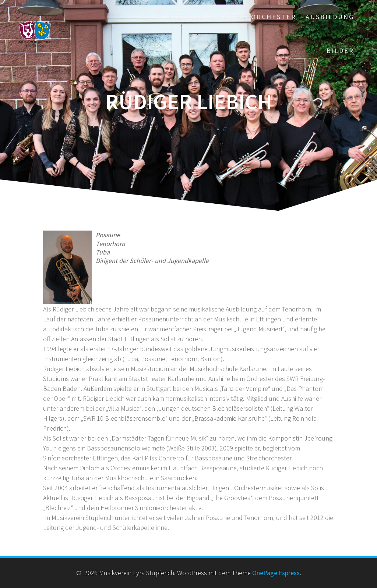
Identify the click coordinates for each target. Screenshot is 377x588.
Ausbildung (330, 17)
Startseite (182, 17)
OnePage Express (276, 573)
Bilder (340, 51)
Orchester (274, 17)
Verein (228, 17)
